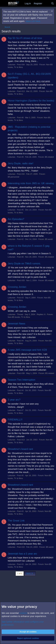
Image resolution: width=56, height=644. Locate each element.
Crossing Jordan (17, 287)
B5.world (49, 239)
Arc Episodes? (16, 219)
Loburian (12, 65)
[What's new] (47, 3)
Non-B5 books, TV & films (19, 317)
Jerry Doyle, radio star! (21, 163)
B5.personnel (14, 177)
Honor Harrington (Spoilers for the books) (31, 101)
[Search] (52, 3)
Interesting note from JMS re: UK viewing (31, 183)
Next (30, 573)
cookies (23, 613)
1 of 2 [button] (20, 573)
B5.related (49, 157)
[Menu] (4, 3)
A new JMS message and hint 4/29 (27, 350)
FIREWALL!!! (15, 420)
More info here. (33, 21)
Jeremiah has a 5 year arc (22, 554)
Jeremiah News (17, 324)
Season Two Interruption (22, 380)
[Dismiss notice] (52, 12)
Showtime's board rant (20, 449)
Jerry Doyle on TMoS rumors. (24, 264)
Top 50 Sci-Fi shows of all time (25, 38)
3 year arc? (14, 400)
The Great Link (16, 521)
